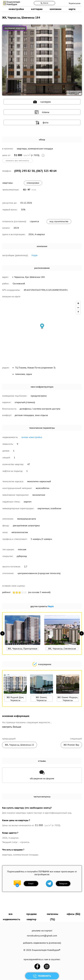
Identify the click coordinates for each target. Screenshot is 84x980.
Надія (35, 255)
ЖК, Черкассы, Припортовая (23, 649)
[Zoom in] (78, 303)
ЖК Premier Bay (71, 745)
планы (42, 112)
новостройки (16, 9)
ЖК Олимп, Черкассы (41, 699)
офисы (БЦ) (74, 914)
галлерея (42, 102)
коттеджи (37, 9)
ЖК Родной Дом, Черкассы (15, 699)
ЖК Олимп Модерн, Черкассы (68, 699)
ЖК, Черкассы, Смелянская (62, 649)
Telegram (63, 884)
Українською (75, 3)
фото (42, 123)
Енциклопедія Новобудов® (46, 950)
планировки (33, 183)
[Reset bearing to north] (78, 312)
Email (31, 884)
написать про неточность (17, 160)
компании (56, 9)
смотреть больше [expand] (12, 727)
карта (72, 9)
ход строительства (59, 221)
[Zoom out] (78, 308)
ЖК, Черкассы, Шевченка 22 (20, 745)
